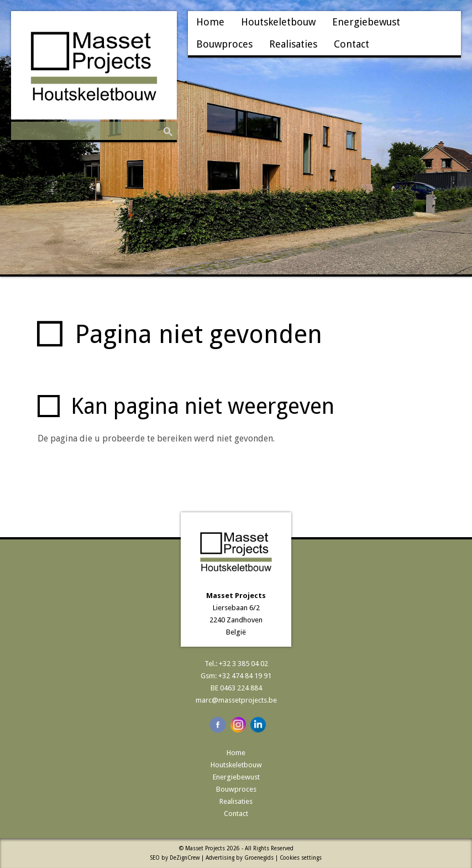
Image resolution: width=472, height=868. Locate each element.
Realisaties (293, 44)
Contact (352, 44)
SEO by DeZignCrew (175, 858)
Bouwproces (224, 44)
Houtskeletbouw (278, 22)
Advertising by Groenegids (240, 858)
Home (210, 22)
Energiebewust (366, 22)
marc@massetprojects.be (236, 700)
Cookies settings (301, 858)
